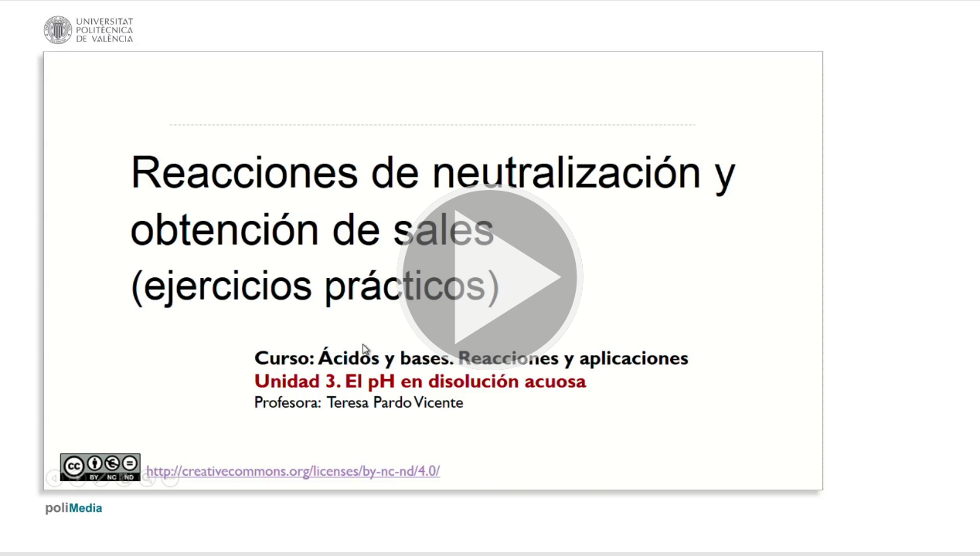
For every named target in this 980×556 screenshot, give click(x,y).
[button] (490, 278)
